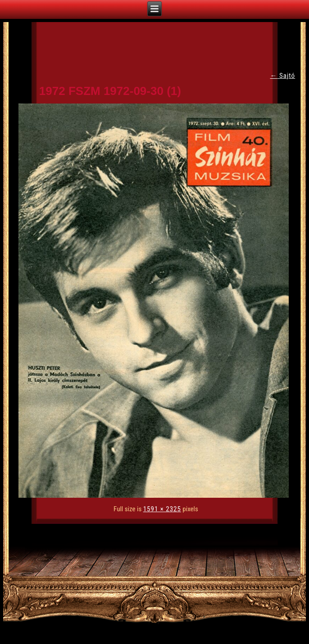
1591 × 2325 (162, 509)
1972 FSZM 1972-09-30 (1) (110, 91)
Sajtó (283, 76)
